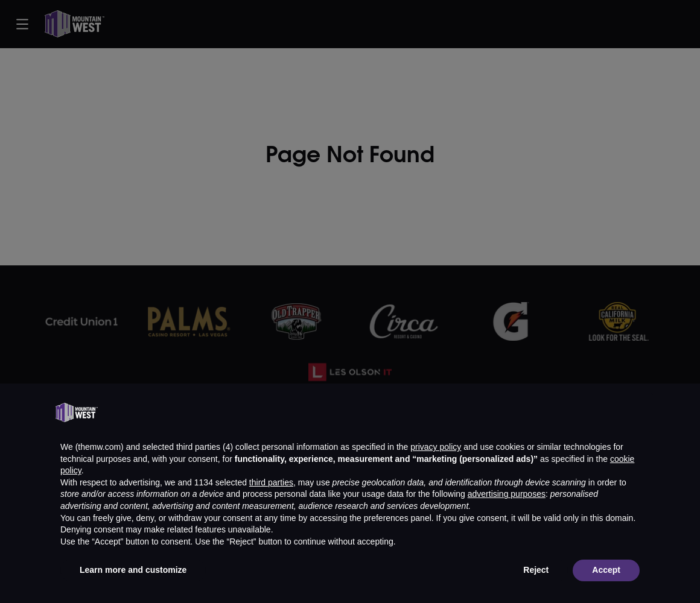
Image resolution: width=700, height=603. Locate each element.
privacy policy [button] (436, 447)
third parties (271, 482)
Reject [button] (536, 570)
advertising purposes (507, 494)
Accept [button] (606, 570)
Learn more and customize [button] (133, 570)
